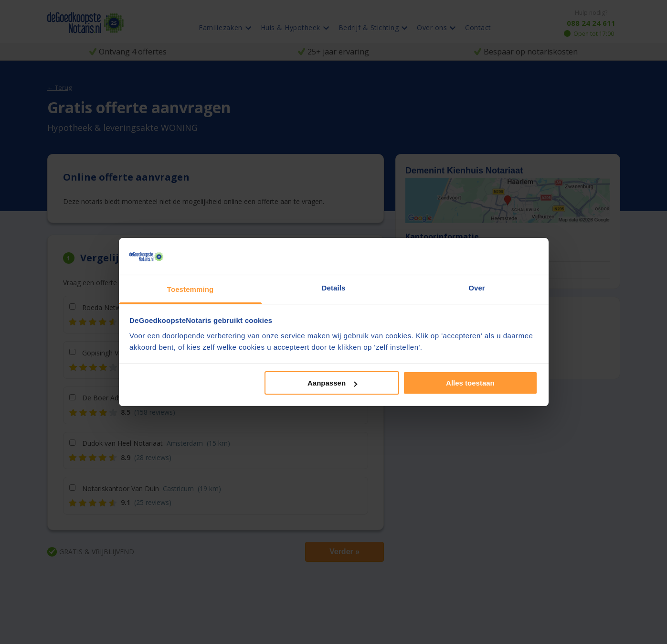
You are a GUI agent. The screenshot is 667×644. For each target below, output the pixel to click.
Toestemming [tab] (191, 289)
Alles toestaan (470, 383)
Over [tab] (477, 288)
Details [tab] (334, 288)
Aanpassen (332, 383)
